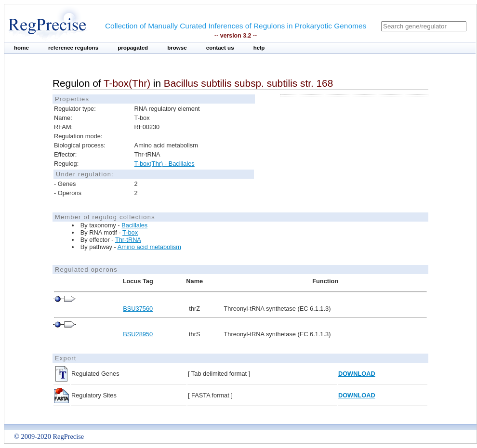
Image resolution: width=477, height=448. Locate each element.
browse (177, 48)
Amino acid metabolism (149, 247)
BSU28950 (138, 334)
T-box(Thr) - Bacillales (165, 164)
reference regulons (73, 48)
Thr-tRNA (128, 240)
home (21, 48)
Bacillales (134, 225)
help (259, 48)
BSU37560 (138, 309)
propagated (133, 48)
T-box (130, 232)
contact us (220, 48)
